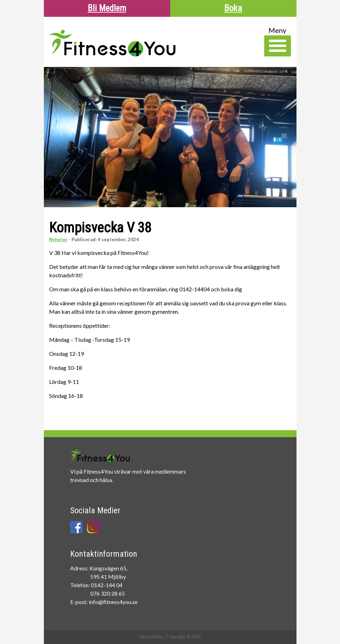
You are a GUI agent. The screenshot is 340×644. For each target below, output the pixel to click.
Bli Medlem (107, 8)
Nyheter (58, 239)
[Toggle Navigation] (278, 46)
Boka (233, 8)
